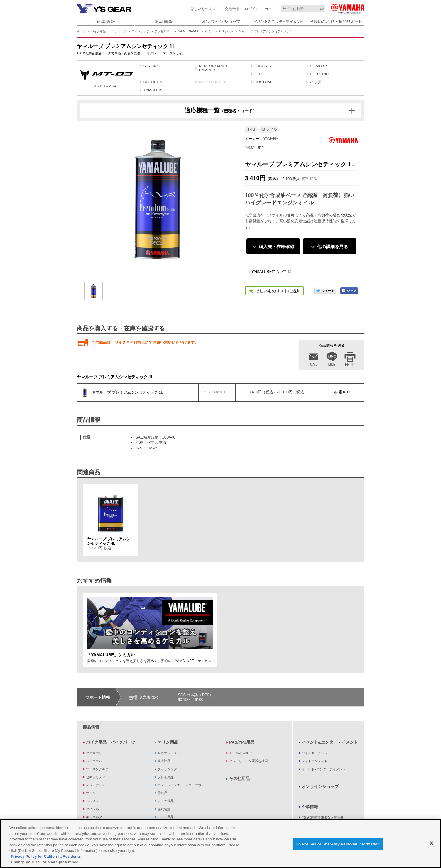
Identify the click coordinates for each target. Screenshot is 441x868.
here (166, 839)
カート (270, 9)
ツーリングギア (97, 769)
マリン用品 (168, 742)
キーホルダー (96, 817)
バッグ (316, 82)
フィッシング (167, 769)
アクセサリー (163, 31)
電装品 (162, 793)
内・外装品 (166, 801)
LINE (332, 364)
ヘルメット (94, 801)
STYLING (152, 66)
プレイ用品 (166, 777)
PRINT (350, 364)
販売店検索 (148, 697)
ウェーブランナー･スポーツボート (183, 785)
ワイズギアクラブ (315, 753)
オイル (209, 31)
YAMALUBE (154, 90)
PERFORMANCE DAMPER (214, 68)
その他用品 (239, 779)
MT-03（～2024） (107, 79)
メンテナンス (96, 785)
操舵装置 (164, 809)
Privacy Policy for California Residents (46, 856)
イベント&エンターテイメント (330, 742)
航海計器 (164, 761)
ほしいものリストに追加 (278, 291)
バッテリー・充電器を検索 (249, 761)
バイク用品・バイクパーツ (109, 31)
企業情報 (310, 807)
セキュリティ (96, 777)
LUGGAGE (264, 66)
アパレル (92, 809)
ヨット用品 (166, 817)
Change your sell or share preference (45, 862)
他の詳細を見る (333, 247)
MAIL (314, 364)
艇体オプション (169, 753)
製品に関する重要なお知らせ (323, 817)
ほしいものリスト (205, 9)
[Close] (432, 843)
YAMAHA (270, 139)
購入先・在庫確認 (276, 247)
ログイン (252, 9)
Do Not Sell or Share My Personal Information (338, 844)
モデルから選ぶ (240, 753)
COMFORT (319, 66)
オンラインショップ (320, 786)
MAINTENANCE (189, 31)
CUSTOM (263, 82)
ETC (258, 74)
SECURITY (153, 82)
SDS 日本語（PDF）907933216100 (196, 697)
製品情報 (91, 727)
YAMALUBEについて (269, 271)
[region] (220, 844)
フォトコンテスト (315, 761)
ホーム (81, 31)
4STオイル (226, 31)
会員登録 (232, 9)
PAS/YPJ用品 (242, 742)
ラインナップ (141, 31)
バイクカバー (96, 761)
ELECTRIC (319, 74)
